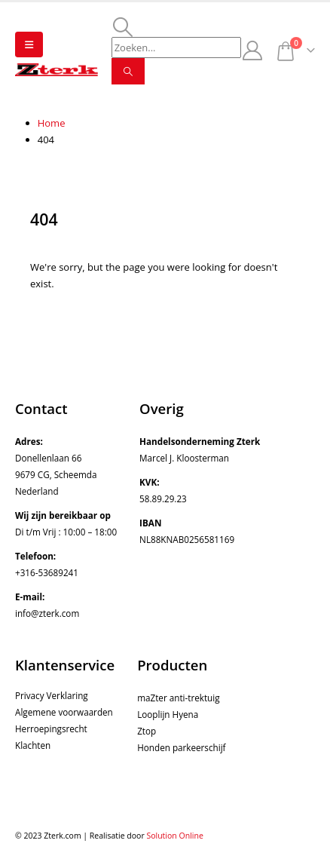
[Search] (128, 71)
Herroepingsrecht (51, 728)
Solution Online (174, 836)
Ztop (147, 731)
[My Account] (253, 51)
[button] (29, 44)
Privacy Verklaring (52, 695)
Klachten (33, 745)
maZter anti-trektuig (178, 698)
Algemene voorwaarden (64, 712)
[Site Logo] (57, 70)
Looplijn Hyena (168, 714)
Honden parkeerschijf (181, 747)
